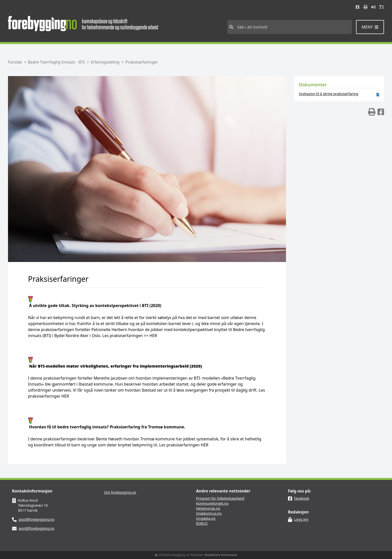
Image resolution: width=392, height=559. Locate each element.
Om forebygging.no (120, 492)
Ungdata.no (206, 518)
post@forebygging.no (37, 519)
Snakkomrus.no (209, 513)
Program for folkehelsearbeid (220, 498)
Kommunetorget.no (212, 503)
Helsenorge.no (208, 508)
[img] (372, 112)
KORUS (202, 523)
